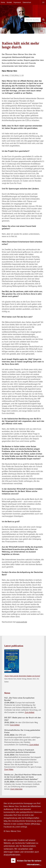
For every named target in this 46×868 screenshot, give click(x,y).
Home (3, 2)
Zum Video (9, 769)
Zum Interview (16, 789)
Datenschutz (27, 2)
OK (13, 860)
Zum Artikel (30, 712)
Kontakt (9, 2)
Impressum (17, 2)
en (43, 2)
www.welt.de (22, 622)
